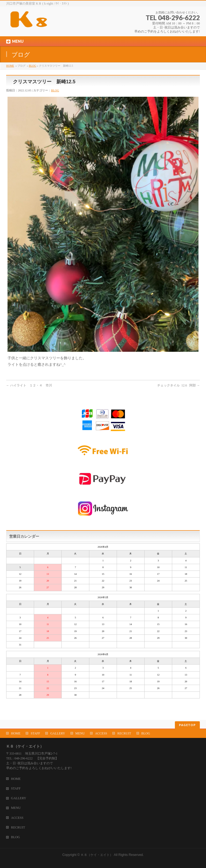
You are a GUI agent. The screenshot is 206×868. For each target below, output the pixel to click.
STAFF (35, 733)
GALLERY (58, 733)
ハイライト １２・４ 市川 (29, 385)
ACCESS (101, 733)
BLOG (32, 66)
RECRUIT (124, 733)
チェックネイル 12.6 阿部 (179, 385)
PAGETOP (187, 725)
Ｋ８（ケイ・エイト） (97, 855)
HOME (10, 66)
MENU (80, 733)
